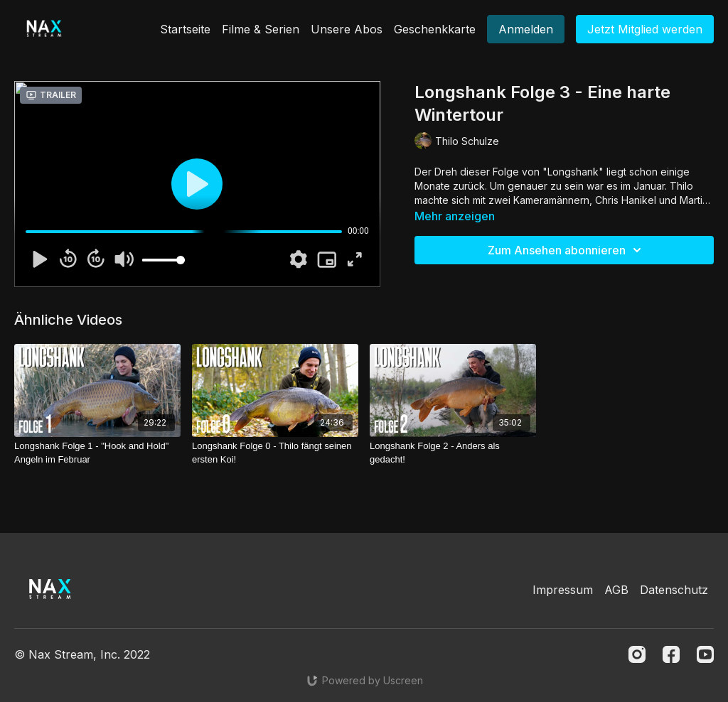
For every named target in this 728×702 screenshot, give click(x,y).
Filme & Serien (261, 29)
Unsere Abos (347, 29)
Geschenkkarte (435, 29)
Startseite (185, 29)
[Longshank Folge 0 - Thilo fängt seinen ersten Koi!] (275, 453)
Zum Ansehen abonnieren (567, 250)
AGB (616, 590)
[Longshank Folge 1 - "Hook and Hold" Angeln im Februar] (97, 453)
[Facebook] (671, 654)
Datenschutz (674, 590)
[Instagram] (637, 654)
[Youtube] (705, 654)
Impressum (563, 590)
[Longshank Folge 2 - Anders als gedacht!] (453, 453)
